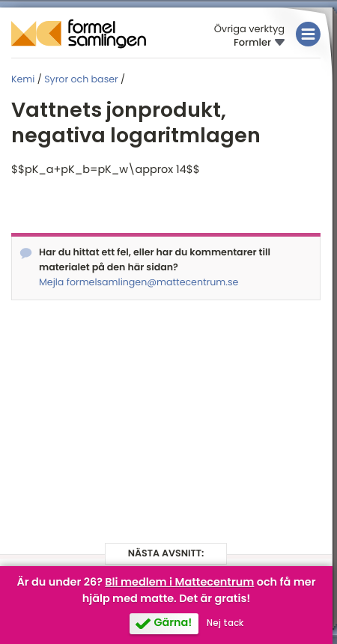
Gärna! (173, 623)
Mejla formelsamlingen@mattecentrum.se (139, 283)
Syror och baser (81, 80)
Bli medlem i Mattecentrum (179, 583)
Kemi (23, 80)
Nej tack (225, 623)
